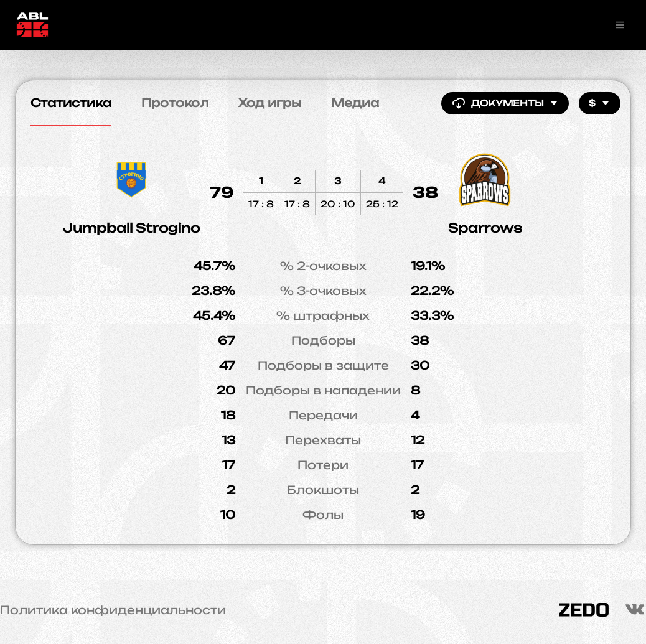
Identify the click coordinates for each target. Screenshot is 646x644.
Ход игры (270, 103)
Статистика (71, 103)
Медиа (355, 103)
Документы (505, 103)
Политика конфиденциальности (113, 610)
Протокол (175, 103)
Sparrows (485, 228)
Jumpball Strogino (131, 228)
